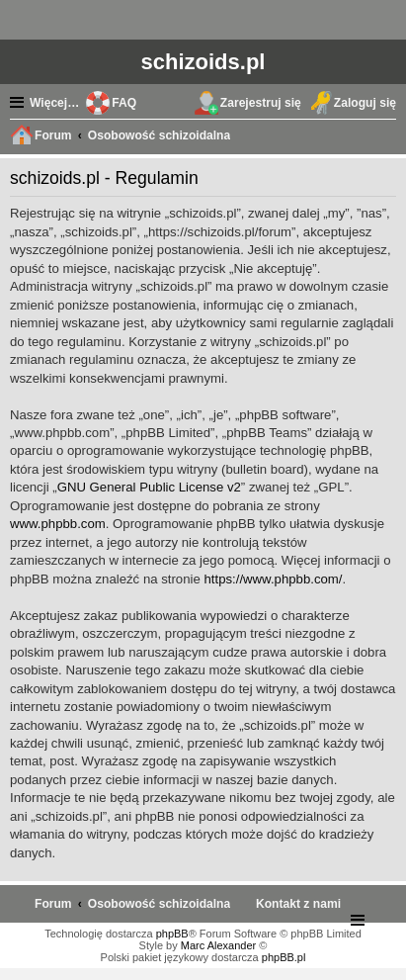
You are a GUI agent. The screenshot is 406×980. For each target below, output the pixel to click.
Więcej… (54, 103)
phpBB (172, 934)
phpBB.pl (284, 957)
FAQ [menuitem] (124, 103)
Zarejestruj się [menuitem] (261, 103)
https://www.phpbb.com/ (273, 579)
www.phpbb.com (58, 524)
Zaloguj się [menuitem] (365, 103)
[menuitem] (298, 904)
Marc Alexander (218, 945)
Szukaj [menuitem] (386, 137)
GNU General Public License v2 (149, 487)
